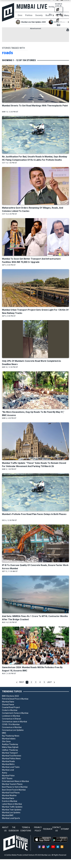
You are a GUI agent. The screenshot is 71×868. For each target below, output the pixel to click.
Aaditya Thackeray (10, 744)
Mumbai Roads (8, 761)
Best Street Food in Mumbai (14, 790)
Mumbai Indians (9, 739)
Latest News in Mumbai (12, 804)
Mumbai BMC (8, 815)
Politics (29, 15)
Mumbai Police (8, 776)
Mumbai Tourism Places (12, 784)
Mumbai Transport (10, 753)
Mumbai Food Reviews (12, 756)
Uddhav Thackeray (10, 750)
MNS (4, 733)
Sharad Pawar (8, 705)
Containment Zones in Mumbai (15, 713)
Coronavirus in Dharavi (12, 719)
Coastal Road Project (11, 707)
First (22, 682)
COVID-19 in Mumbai (11, 724)
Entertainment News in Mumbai (15, 781)
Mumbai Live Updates (11, 813)
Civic (20, 15)
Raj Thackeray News (11, 736)
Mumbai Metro (8, 764)
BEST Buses (7, 778)
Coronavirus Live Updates (13, 730)
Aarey (5, 773)
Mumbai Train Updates (12, 810)
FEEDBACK (48, 829)
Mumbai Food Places (11, 793)
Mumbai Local (8, 770)
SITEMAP (65, 829)
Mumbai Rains (8, 702)
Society (39, 15)
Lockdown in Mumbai (11, 716)
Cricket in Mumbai (10, 710)
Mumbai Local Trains (11, 767)
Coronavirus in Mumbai (12, 727)
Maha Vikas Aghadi (10, 747)
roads (8, 53)
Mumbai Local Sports (11, 818)
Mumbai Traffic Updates (12, 807)
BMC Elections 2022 (10, 696)
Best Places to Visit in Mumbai (15, 787)
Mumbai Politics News (11, 759)
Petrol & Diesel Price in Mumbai (15, 699)
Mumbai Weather (9, 795)
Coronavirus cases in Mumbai (14, 722)
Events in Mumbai (10, 801)
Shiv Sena (6, 741)
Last (50, 682)
